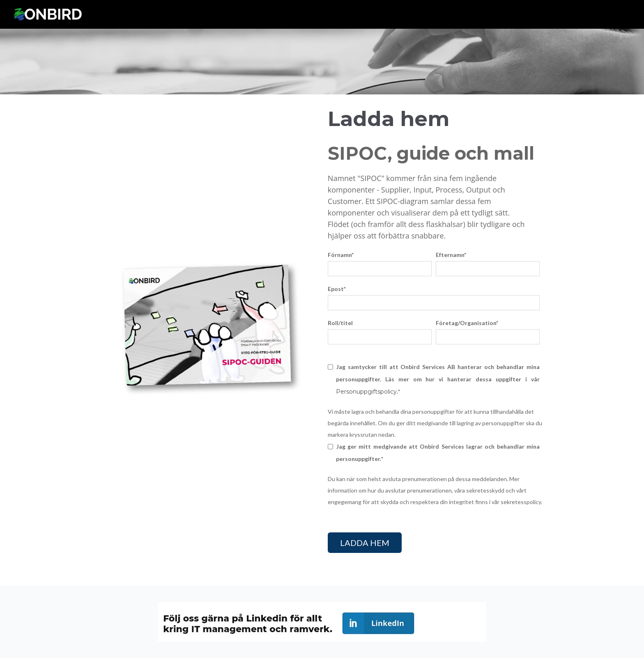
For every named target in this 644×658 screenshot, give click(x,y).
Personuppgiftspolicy (366, 392)
